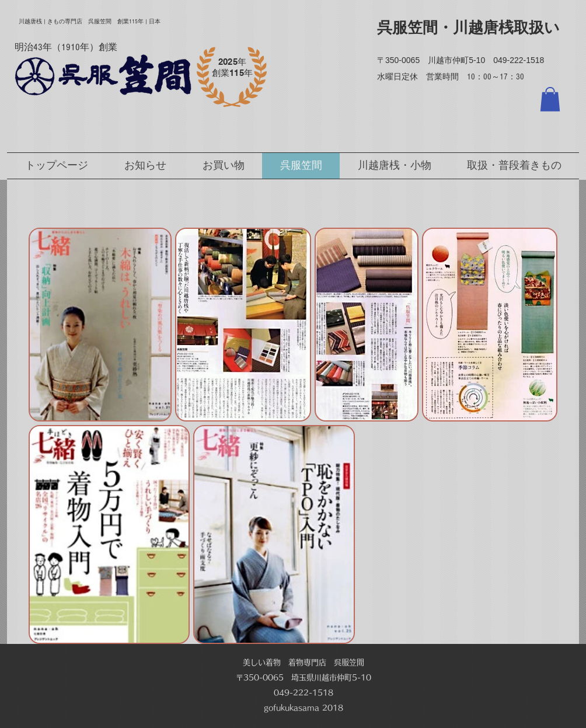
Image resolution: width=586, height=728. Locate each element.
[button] (550, 99)
